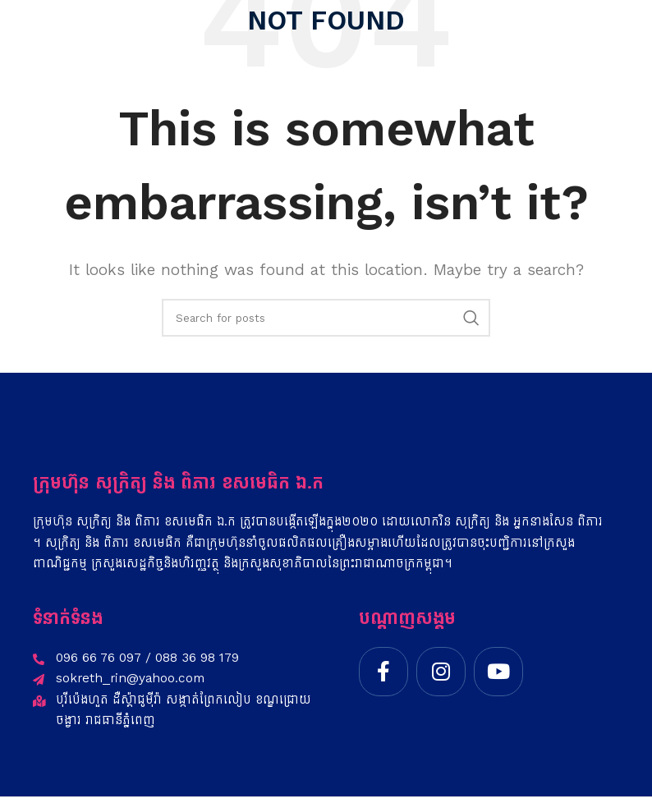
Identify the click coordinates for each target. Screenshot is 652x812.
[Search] (326, 318)
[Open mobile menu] (631, 25)
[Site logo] (64, 24)
